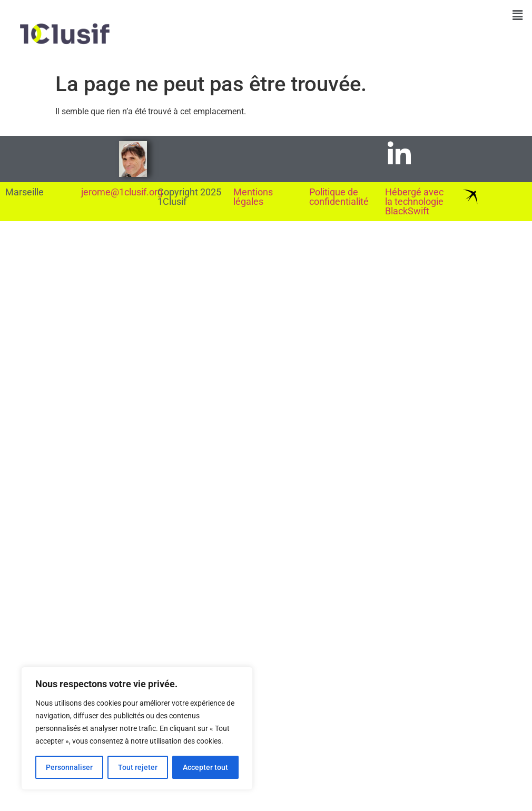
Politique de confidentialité (339, 197)
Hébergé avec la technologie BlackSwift (414, 201)
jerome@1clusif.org (122, 192)
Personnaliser (69, 767)
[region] (137, 728)
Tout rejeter (138, 767)
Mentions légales (253, 197)
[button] (518, 15)
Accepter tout (205, 767)
